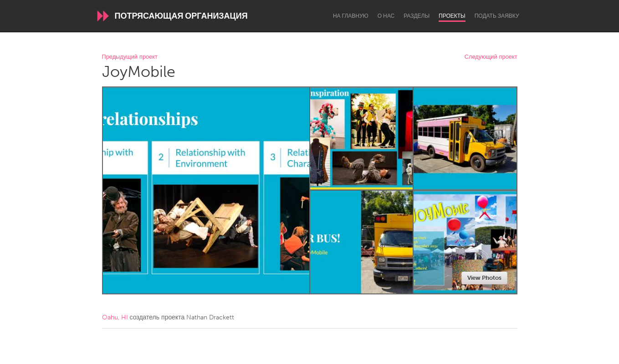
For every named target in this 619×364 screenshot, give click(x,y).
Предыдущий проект (130, 57)
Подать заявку (497, 16)
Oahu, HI (115, 317)
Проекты (452, 16)
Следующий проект (491, 57)
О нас (386, 16)
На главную (351, 16)
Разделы (417, 16)
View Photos (484, 278)
